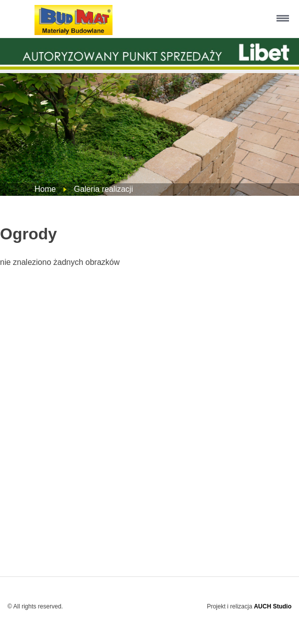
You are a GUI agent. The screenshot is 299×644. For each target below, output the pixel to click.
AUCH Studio (273, 606)
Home (45, 189)
